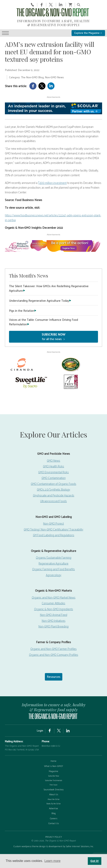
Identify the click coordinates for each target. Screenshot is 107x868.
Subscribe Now (54, 776)
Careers (53, 818)
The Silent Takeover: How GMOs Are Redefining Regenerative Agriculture (49, 288)
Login (40, 730)
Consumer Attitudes (53, 603)
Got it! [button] (94, 861)
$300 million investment (52, 183)
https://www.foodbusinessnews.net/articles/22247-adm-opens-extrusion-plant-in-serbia (53, 217)
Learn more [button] (53, 861)
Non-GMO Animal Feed (54, 615)
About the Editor (53, 799)
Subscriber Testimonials (54, 780)
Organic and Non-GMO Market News (54, 597)
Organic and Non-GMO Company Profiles (54, 654)
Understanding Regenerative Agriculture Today (39, 300)
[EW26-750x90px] (53, 246)
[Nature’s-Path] (71, 364)
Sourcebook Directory (53, 789)
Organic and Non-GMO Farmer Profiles (53, 649)
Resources (54, 677)
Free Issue (53, 785)
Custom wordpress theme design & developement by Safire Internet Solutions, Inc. (53, 846)
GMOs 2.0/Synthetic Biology (53, 489)
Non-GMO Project (53, 523)
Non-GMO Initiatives (54, 620)
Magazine (53, 771)
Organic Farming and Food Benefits (53, 569)
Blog (54, 813)
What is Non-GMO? (53, 766)
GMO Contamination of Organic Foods (53, 484)
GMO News (53, 460)
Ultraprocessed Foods (53, 501)
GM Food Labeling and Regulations (54, 535)
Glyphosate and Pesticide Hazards (54, 495)
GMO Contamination (54, 478)
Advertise (53, 808)
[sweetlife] (30, 382)
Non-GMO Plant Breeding (53, 626)
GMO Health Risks (53, 466)
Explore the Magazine (88, 33)
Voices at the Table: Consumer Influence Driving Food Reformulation (44, 322)
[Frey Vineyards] (71, 381)
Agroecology (54, 575)
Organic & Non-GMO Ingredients (54, 609)
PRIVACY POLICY (54, 837)
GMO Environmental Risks (53, 472)
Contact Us (53, 823)
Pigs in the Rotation (22, 310)
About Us (54, 794)
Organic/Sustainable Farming (54, 557)
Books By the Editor (53, 803)
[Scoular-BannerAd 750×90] (53, 108)
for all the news (53, 337)
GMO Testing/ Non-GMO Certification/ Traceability (53, 529)
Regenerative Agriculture (53, 563)
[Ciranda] (22, 364)
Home (53, 761)
